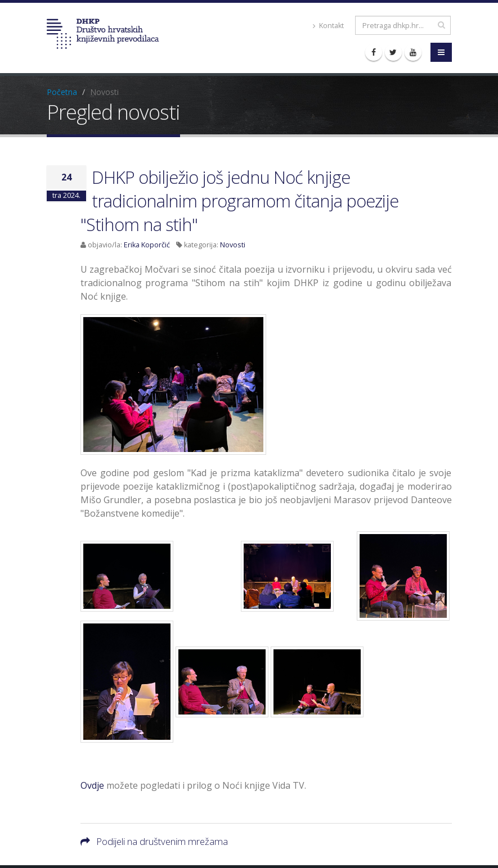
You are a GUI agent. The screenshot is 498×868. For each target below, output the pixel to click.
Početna (62, 92)
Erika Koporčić (147, 245)
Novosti (233, 245)
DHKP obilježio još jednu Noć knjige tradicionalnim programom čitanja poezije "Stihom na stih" (239, 201)
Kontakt (328, 26)
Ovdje (92, 785)
